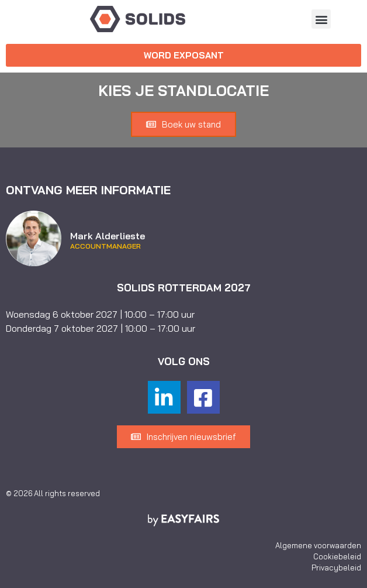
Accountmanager (105, 246)
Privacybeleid (336, 568)
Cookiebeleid (337, 556)
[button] (321, 19)
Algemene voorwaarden (318, 545)
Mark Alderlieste (108, 236)
